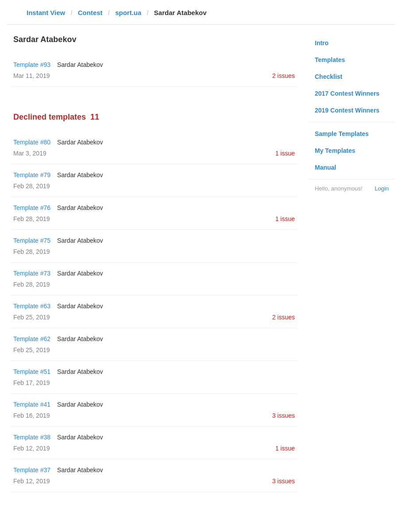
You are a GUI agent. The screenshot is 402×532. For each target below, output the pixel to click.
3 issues (284, 416)
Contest (90, 13)
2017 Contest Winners (347, 93)
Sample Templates (342, 134)
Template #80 (32, 142)
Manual (325, 167)
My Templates (335, 151)
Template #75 (32, 241)
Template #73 (32, 273)
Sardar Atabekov (80, 65)
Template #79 (32, 175)
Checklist (329, 77)
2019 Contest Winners (347, 110)
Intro (322, 43)
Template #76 (32, 208)
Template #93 (32, 65)
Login (382, 188)
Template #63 (32, 306)
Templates (330, 60)
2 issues (284, 76)
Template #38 (32, 437)
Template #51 (32, 372)
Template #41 (32, 404)
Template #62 (32, 339)
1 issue (285, 153)
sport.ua (128, 13)
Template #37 (32, 470)
